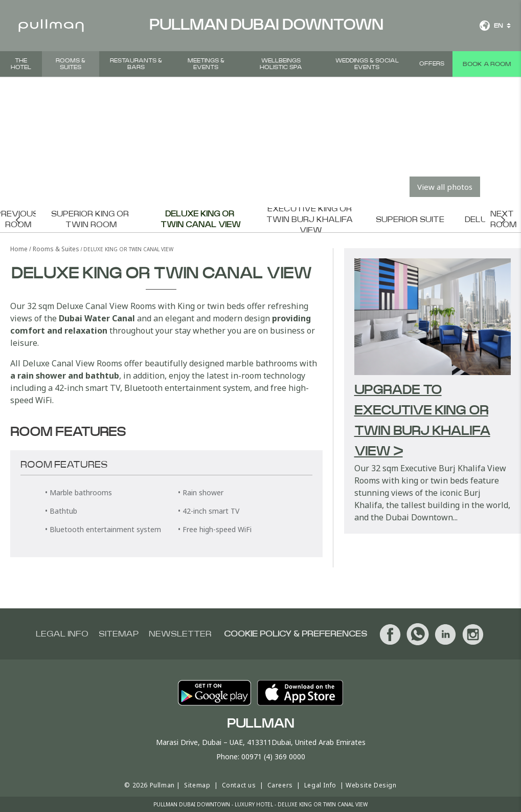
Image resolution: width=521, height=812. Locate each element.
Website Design (371, 785)
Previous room (18, 220)
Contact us (239, 785)
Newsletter (180, 634)
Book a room (487, 64)
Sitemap (119, 634)
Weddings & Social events (367, 64)
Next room (503, 220)
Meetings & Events (206, 64)
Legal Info (320, 785)
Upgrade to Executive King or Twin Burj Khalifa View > (422, 421)
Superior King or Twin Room (91, 220)
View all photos (445, 187)
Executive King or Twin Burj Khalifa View (311, 220)
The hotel (21, 64)
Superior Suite (410, 220)
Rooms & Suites (71, 64)
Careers (280, 785)
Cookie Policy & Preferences (296, 634)
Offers (432, 64)
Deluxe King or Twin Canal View (201, 220)
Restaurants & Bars (136, 64)
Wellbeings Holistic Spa (281, 64)
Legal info (62, 634)
